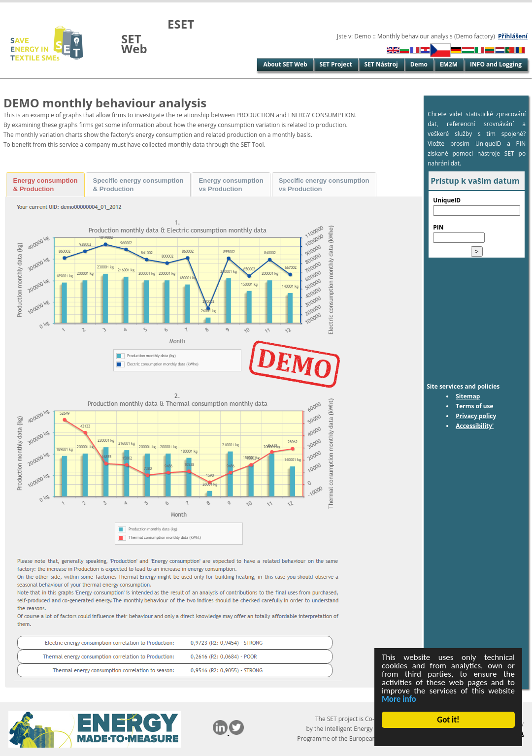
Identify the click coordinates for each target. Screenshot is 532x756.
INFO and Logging (496, 64)
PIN (438, 227)
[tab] (45, 185)
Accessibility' (475, 426)
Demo (419, 64)
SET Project (336, 64)
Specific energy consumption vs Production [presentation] (324, 185)
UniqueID (447, 200)
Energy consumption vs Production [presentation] (231, 185)
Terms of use (475, 406)
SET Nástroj (381, 64)
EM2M (449, 64)
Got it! (449, 720)
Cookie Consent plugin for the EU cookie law (448, 737)
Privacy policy (476, 416)
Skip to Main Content (31, 7)
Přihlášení (513, 36)
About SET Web (285, 64)
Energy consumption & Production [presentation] (45, 185)
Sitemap (468, 396)
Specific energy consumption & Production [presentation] (138, 185)
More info (399, 699)
